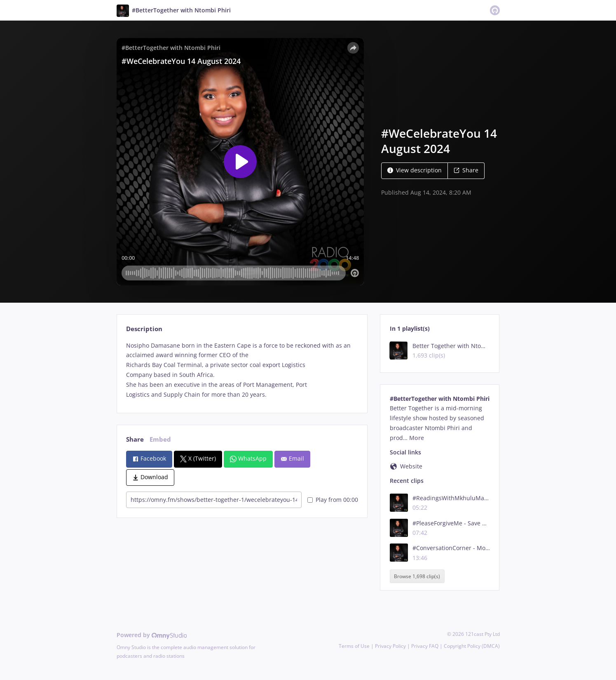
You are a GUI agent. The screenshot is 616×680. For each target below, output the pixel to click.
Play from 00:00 (333, 500)
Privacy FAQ (425, 646)
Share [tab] (135, 439)
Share (466, 170)
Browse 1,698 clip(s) (417, 576)
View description (415, 170)
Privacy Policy (390, 646)
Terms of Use (354, 646)
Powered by (152, 635)
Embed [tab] (160, 439)
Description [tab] (144, 329)
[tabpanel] (242, 370)
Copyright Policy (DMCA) (472, 646)
